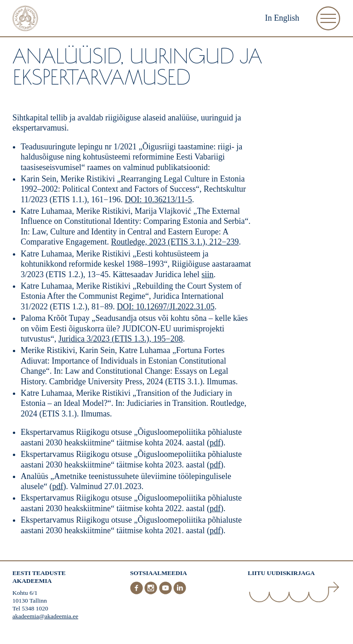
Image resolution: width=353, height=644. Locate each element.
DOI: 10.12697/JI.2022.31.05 (166, 307)
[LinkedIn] (180, 592)
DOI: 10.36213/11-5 (158, 199)
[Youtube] (166, 592)
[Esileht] (25, 20)
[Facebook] (137, 592)
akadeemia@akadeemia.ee (45, 616)
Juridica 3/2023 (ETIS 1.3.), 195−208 (121, 339)
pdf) (216, 530)
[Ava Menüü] (328, 18)
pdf (215, 443)
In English (282, 18)
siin (208, 274)
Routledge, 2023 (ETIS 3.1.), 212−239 (175, 242)
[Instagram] (152, 592)
